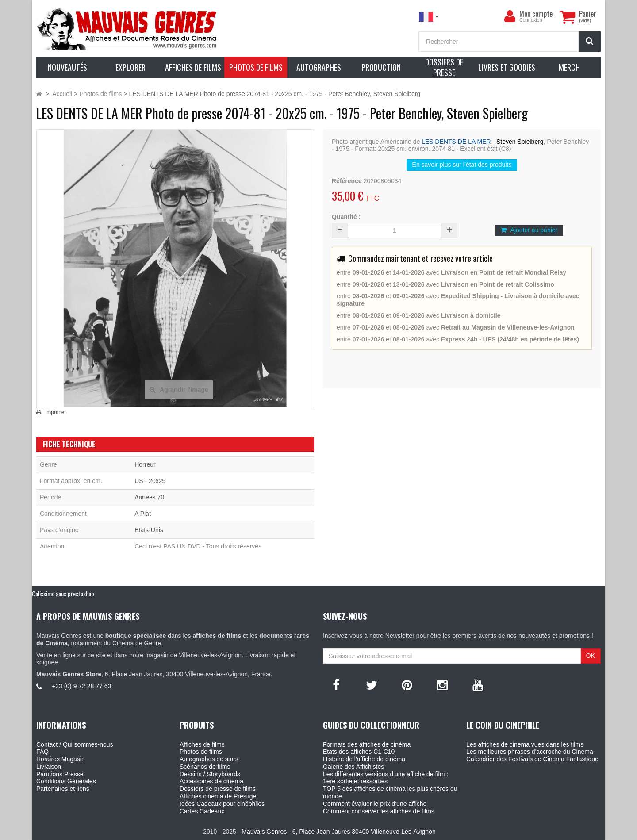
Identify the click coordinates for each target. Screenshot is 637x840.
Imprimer (56, 412)
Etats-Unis (149, 530)
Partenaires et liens (63, 789)
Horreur (145, 464)
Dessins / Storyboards (210, 774)
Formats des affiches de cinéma (367, 744)
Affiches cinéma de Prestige (218, 796)
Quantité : (346, 217)
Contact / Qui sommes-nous (75, 744)
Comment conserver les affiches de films (379, 811)
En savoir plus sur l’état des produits (462, 165)
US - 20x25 (150, 481)
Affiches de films (202, 744)
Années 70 (149, 497)
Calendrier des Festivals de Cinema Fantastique (532, 759)
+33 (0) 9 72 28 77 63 (81, 686)
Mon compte (536, 14)
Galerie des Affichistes (353, 767)
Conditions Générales (66, 781)
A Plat (143, 514)
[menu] (510, 16)
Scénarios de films (205, 767)
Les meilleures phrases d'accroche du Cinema (530, 752)
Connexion (531, 20)
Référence (347, 181)
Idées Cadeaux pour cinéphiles (222, 804)
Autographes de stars (209, 759)
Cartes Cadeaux (202, 811)
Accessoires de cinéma (211, 781)
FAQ (42, 752)
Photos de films (201, 752)
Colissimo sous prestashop (63, 593)
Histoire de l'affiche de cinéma (364, 759)
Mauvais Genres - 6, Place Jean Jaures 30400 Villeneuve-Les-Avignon (338, 832)
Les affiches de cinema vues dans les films (525, 744)
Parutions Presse (60, 774)
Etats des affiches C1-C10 (359, 752)
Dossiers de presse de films (218, 789)
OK (591, 656)
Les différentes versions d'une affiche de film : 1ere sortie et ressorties (386, 778)
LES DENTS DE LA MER (456, 142)
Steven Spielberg (520, 142)
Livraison (49, 767)
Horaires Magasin (61, 759)
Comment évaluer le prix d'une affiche (375, 804)
